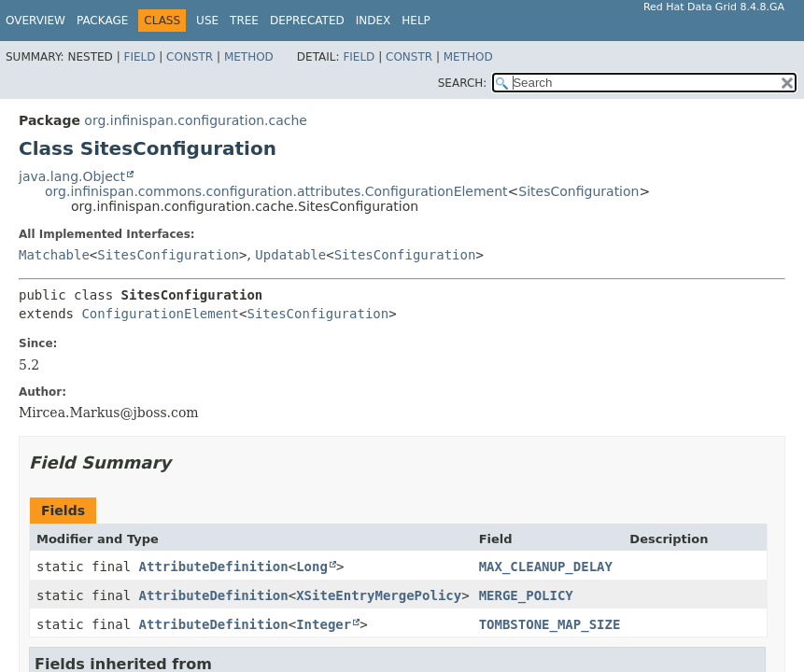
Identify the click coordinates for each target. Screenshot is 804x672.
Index (374, 21)
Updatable (290, 255)
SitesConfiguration (578, 191)
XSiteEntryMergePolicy (379, 595)
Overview (35, 21)
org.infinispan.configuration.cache (196, 120)
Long (312, 567)
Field (139, 57)
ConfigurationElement (160, 314)
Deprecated (307, 21)
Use (207, 21)
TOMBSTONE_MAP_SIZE (550, 624)
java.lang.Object (72, 176)
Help (416, 21)
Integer (324, 624)
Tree (244, 21)
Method (249, 57)
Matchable (54, 255)
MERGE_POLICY (526, 595)
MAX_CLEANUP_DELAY (546, 567)
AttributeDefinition (214, 567)
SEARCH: (463, 83)
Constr (190, 57)
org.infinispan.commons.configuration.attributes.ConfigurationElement (276, 191)
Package (102, 21)
